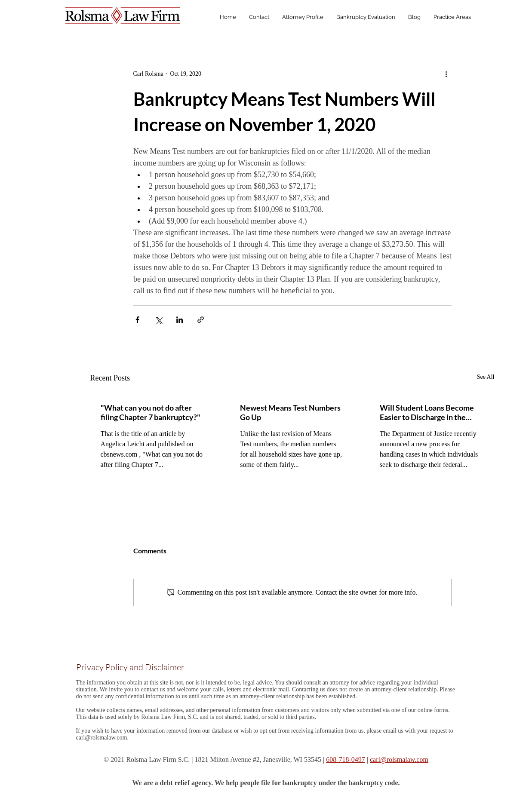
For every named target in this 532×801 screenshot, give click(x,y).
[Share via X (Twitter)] (158, 320)
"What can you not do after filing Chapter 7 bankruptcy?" (151, 412)
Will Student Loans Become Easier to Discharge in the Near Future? (427, 412)
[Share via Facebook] (137, 320)
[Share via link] (201, 320)
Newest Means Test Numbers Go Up (290, 412)
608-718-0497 (346, 760)
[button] (452, 17)
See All (486, 377)
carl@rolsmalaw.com (102, 738)
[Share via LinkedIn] (180, 320)
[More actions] (446, 74)
